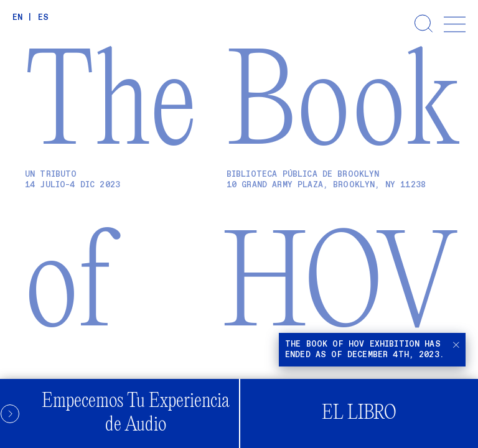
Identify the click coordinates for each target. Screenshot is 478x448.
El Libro (359, 413)
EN (17, 18)
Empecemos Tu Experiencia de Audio (115, 413)
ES (43, 18)
